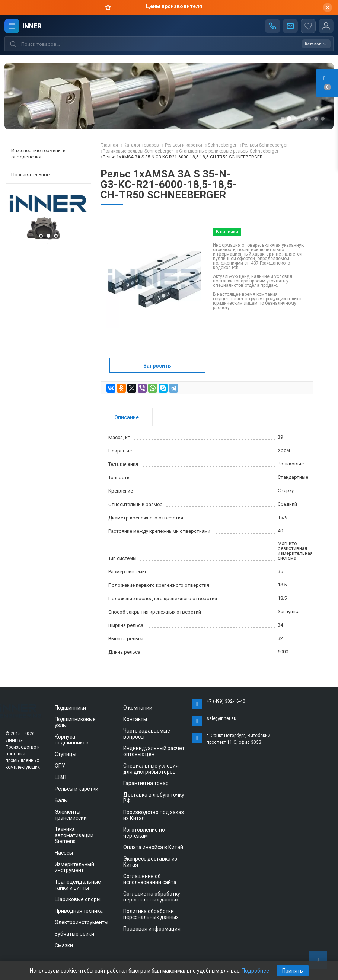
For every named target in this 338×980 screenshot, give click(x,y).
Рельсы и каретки (76, 789)
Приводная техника (79, 911)
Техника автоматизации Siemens (74, 835)
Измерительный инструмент (74, 867)
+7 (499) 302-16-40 (226, 701)
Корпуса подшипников (72, 740)
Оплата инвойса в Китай (153, 847)
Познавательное (30, 175)
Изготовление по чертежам (144, 833)
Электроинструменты (82, 922)
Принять (293, 971)
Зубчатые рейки (74, 934)
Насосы (64, 853)
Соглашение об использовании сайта (150, 879)
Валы (61, 800)
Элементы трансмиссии (71, 815)
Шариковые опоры (78, 899)
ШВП (60, 777)
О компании (138, 708)
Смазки (64, 945)
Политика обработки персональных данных (151, 914)
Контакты (135, 719)
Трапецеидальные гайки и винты (78, 885)
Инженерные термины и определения (38, 154)
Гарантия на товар (146, 783)
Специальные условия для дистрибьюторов (151, 769)
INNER (32, 26)
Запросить (157, 366)
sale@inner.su (221, 718)
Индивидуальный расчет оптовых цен (154, 751)
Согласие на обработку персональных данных (152, 897)
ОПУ (60, 766)
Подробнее (255, 971)
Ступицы (66, 754)
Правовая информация (152, 929)
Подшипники (70, 708)
